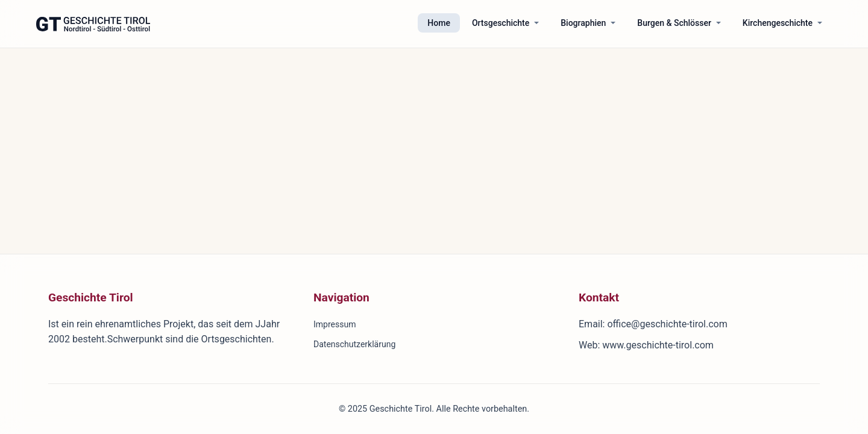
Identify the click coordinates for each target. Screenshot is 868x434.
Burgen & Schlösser (674, 23)
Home (439, 23)
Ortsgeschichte (501, 23)
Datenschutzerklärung (354, 344)
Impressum (335, 324)
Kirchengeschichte (778, 23)
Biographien (583, 23)
